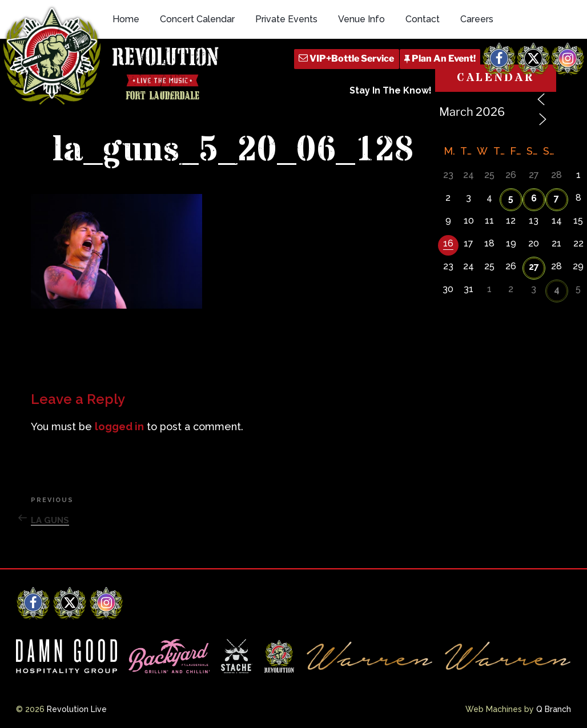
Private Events (286, 19)
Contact (423, 19)
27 (534, 267)
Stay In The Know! (391, 90)
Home (126, 19)
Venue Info (361, 19)
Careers (477, 19)
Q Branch (554, 709)
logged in (119, 426)
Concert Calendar (197, 19)
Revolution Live (77, 709)
